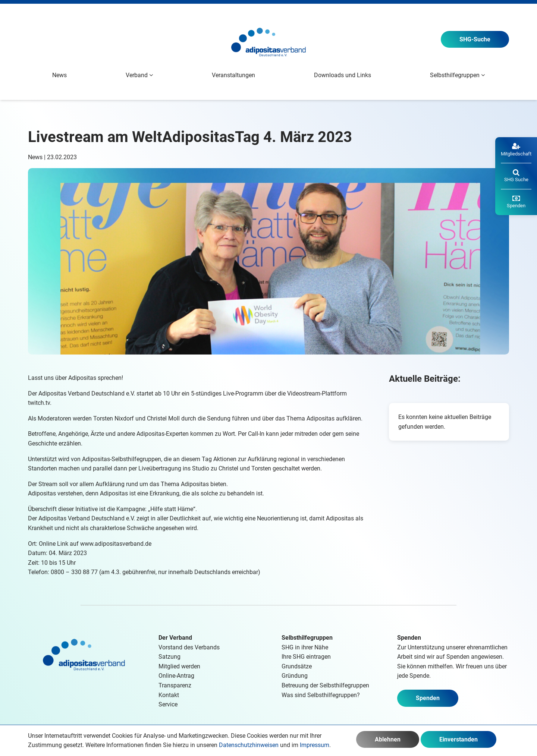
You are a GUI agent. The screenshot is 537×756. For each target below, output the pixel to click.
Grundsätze (297, 666)
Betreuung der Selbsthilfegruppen (325, 685)
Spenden (428, 698)
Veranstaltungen (233, 75)
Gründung (295, 676)
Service (168, 704)
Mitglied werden (179, 666)
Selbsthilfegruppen (307, 638)
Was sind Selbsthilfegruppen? (321, 695)
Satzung (169, 657)
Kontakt (169, 695)
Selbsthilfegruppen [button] (457, 75)
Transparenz (175, 685)
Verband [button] (139, 75)
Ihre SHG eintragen (306, 657)
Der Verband (175, 638)
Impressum (315, 745)
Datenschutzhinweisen (249, 745)
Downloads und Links (343, 75)
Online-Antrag (176, 676)
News (59, 75)
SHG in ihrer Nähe (305, 647)
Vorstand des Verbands (189, 647)
